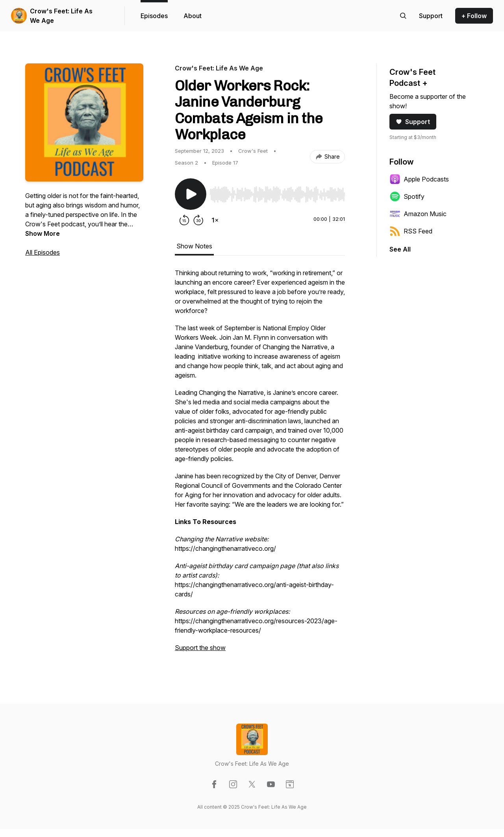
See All (400, 249)
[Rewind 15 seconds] (184, 220)
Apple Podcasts (419, 179)
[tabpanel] (260, 464)
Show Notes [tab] (194, 246)
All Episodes (43, 252)
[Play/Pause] (191, 194)
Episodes (154, 16)
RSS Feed (411, 231)
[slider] (277, 194)
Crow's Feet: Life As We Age (61, 16)
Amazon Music (418, 214)
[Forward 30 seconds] (198, 220)
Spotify (407, 196)
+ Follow (474, 16)
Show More (43, 233)
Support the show (200, 648)
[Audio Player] (277, 192)
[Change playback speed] (215, 220)
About (193, 16)
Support (413, 122)
